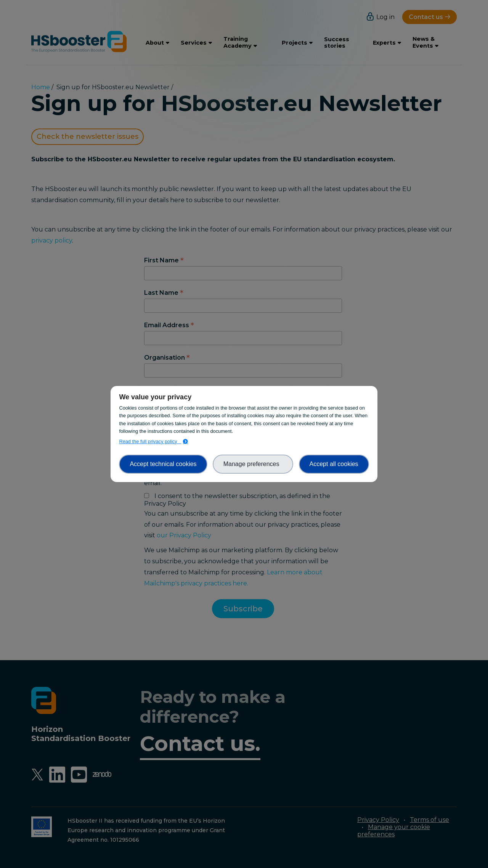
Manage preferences (253, 464)
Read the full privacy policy (150, 441)
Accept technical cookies (163, 464)
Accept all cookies (334, 464)
